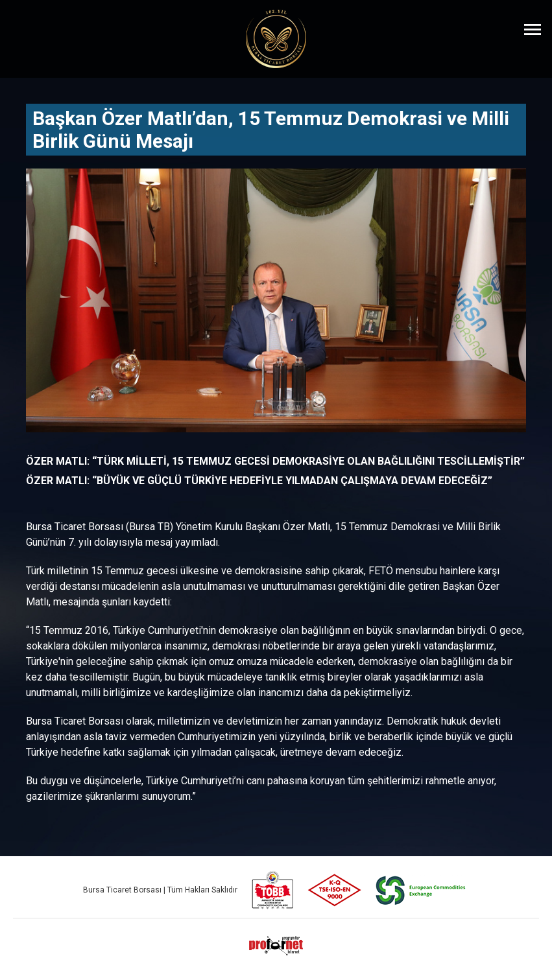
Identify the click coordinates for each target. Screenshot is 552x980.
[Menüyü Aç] (533, 29)
